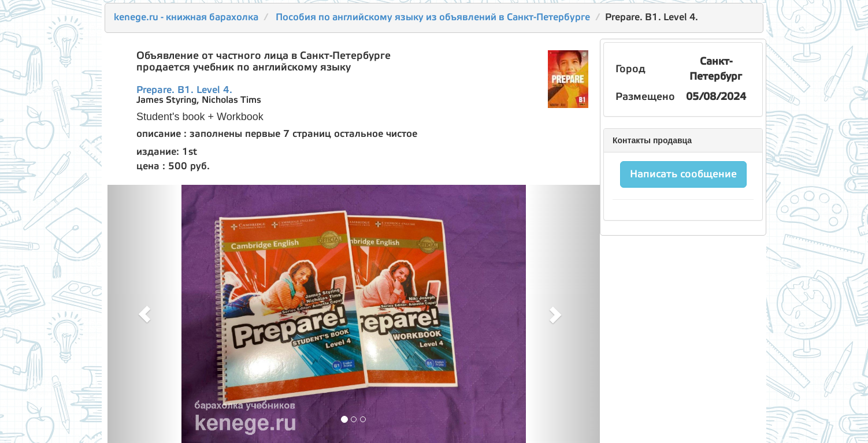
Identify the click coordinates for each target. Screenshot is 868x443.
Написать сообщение (683, 174)
